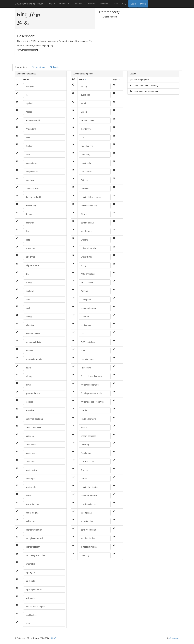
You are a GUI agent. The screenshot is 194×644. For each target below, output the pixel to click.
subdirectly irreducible (35, 555)
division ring (31, 206)
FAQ (124, 4)
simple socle (87, 231)
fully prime (30, 257)
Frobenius (30, 248)
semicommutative (33, 427)
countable (30, 180)
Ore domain (86, 172)
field (27, 231)
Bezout (84, 112)
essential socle (88, 359)
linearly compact (88, 436)
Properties (21, 67)
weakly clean (31, 615)
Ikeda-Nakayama (89, 419)
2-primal (29, 103)
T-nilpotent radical (89, 547)
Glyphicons (174, 638)
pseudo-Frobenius (89, 496)
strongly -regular (34, 530)
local (28, 308)
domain (29, 214)
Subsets (55, 67)
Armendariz (31, 129)
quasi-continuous (89, 504)
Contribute (104, 4)
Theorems (78, 4)
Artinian (84, 291)
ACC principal (87, 282)
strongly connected (34, 538)
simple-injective (88, 538)
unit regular (31, 598)
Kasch (84, 427)
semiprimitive (32, 470)
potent (28, 368)
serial (83, 103)
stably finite (31, 521)
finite (28, 240)
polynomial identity (34, 359)
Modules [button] (64, 4)
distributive (86, 129)
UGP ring (85, 555)
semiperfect (31, 445)
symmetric (30, 564)
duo (83, 137)
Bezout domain (88, 120)
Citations (91, 4)
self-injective (87, 513)
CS (82, 334)
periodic (29, 351)
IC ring (29, 282)
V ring (84, 265)
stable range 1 (32, 513)
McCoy (84, 86)
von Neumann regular (35, 607)
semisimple (31, 487)
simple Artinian (32, 504)
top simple (30, 581)
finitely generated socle (91, 393)
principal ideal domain (91, 197)
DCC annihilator (88, 342)
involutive (30, 291)
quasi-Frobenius (33, 393)
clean (28, 155)
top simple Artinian (34, 590)
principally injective (89, 487)
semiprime (30, 462)
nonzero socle (87, 462)
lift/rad (28, 300)
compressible (32, 172)
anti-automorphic (33, 120)
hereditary (85, 155)
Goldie (84, 410)
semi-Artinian (87, 521)
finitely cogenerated (90, 385)
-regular (30, 86)
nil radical (30, 325)
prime (28, 385)
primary (29, 376)
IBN (27, 274)
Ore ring (85, 470)
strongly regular (33, 547)
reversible (30, 410)
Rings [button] (51, 4)
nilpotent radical (33, 334)
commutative (31, 163)
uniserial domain (88, 248)
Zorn (28, 624)
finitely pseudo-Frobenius (92, 402)
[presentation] (35, 15)
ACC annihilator (88, 274)
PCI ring (85, 180)
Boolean (29, 146)
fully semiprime (32, 265)
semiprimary (31, 453)
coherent (85, 317)
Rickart (84, 214)
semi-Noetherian (88, 530)
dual (83, 351)
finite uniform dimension (92, 376)
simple (28, 496)
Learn (115, 4)
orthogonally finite (34, 342)
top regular (30, 572)
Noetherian (86, 453)
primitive (85, 189)
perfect (84, 479)
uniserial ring (87, 257)
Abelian (29, 112)
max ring (85, 445)
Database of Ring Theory (29, 4)
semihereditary (88, 223)
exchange (30, 223)
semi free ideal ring (34, 419)
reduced (29, 402)
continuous (86, 325)
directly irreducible (34, 197)
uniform (84, 240)
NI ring (29, 317)
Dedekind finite (32, 189)
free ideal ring (87, 146)
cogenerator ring (88, 308)
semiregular (31, 479)
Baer (28, 137)
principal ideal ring (89, 206)
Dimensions (38, 67)
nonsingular (86, 163)
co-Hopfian (86, 300)
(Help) (53, 638)
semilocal (30, 436)
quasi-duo (85, 95)
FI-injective (86, 368)
